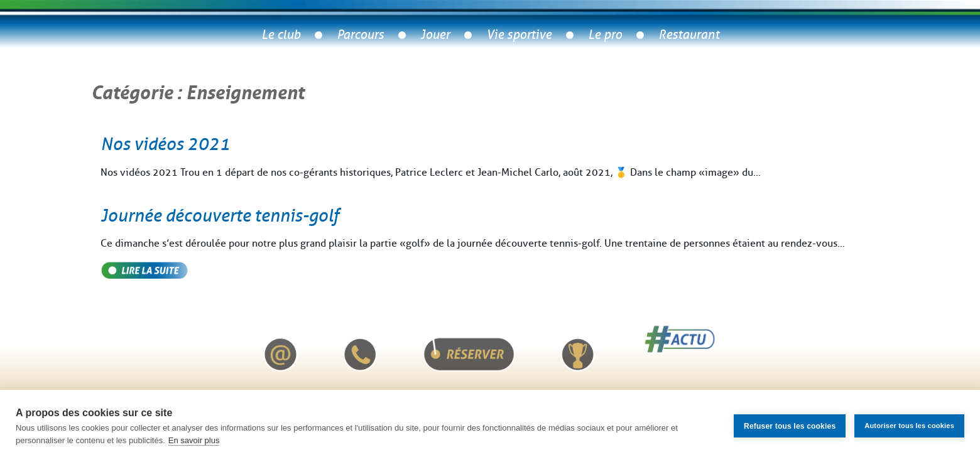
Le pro (605, 35)
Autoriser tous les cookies (909, 426)
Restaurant (689, 35)
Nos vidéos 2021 (165, 144)
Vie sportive (519, 35)
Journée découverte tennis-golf (220, 216)
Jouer (435, 35)
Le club (281, 35)
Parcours (360, 35)
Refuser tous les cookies (790, 426)
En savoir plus (194, 440)
